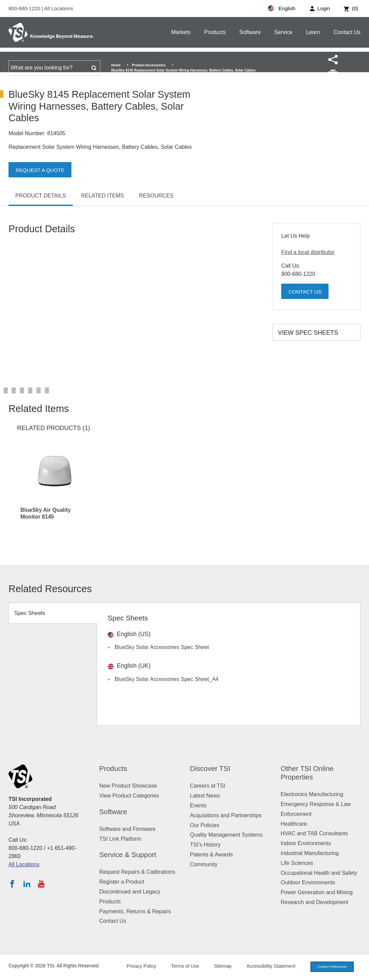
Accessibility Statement (265, 967)
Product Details (41, 196)
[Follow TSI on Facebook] (12, 884)
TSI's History (205, 845)
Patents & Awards (212, 855)
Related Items (102, 196)
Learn (313, 32)
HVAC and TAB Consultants (314, 833)
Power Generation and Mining (317, 892)
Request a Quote (41, 170)
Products (215, 32)
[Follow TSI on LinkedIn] (27, 884)
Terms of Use (179, 967)
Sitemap (217, 967)
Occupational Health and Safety (319, 873)
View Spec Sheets (308, 333)
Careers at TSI (208, 786)
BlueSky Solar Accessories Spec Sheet (162, 647)
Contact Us (347, 32)
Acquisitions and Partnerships (226, 815)
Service (283, 32)
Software (250, 32)
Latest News (205, 796)
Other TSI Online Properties (307, 773)
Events (198, 805)
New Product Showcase (128, 786)
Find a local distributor (308, 252)
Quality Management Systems (226, 835)
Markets (181, 32)
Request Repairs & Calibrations (137, 872)
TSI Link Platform (120, 839)
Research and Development (314, 902)
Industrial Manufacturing (310, 853)
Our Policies (205, 825)
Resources (156, 196)
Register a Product (122, 882)
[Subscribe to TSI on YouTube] (41, 884)
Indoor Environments (306, 843)
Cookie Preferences (329, 967)
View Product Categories (129, 796)
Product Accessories (149, 65)
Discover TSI (210, 768)
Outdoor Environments (308, 882)
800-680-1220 (25, 8)
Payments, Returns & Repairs (135, 911)
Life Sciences (297, 863)
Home (116, 65)
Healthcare (294, 824)
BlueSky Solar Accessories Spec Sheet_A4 (167, 679)
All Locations (59, 8)
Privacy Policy (135, 967)
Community (204, 864)
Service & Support (128, 855)
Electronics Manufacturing (312, 794)
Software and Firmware (127, 829)
